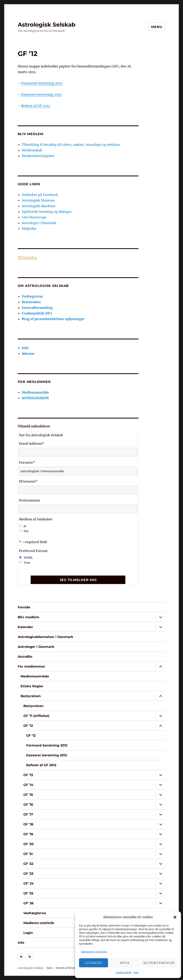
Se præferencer (159, 963)
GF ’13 (28, 775)
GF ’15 (28, 795)
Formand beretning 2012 (47, 745)
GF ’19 (28, 834)
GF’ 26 (28, 903)
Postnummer (30, 500)
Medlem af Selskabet (36, 519)
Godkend (94, 963)
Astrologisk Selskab (47, 25)
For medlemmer (31, 666)
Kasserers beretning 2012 (41, 94)
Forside (24, 607)
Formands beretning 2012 (42, 83)
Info (136, 972)
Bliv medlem (29, 617)
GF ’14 (28, 785)
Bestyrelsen (31, 302)
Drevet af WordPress (69, 968)
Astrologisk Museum (38, 200)
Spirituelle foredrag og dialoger (47, 212)
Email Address (32, 443)
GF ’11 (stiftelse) (36, 716)
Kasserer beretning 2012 (47, 755)
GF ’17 (28, 814)
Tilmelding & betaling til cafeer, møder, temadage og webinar (71, 145)
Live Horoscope (34, 217)
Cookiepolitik (123, 972)
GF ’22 (28, 864)
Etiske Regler (32, 686)
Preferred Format (33, 551)
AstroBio (25, 657)
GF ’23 (28, 874)
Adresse (28, 354)
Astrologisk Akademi (38, 206)
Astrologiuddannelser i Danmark (46, 637)
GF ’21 (28, 854)
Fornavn (27, 462)
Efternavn (28, 481)
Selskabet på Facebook (40, 195)
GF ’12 (28, 726)
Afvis (125, 963)
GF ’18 (28, 824)
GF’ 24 (29, 883)
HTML (28, 558)
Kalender (25, 627)
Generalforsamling (37, 308)
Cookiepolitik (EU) (37, 313)
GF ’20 (29, 844)
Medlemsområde (35, 392)
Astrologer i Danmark (39, 223)
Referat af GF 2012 (36, 106)
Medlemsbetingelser (38, 156)
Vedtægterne (32, 296)
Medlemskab (32, 150)
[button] (175, 917)
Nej (26, 531)
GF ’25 (28, 893)
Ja (25, 526)
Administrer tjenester (94, 952)
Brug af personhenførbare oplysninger (53, 319)
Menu (157, 27)
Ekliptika (29, 228)
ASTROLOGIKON (35, 398)
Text (27, 563)
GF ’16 (28, 805)
